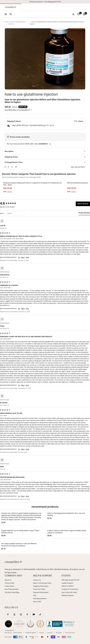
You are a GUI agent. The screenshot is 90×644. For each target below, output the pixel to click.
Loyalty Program (67, 583)
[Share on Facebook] (5, 167)
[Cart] (84, 14)
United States (17, 633)
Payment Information (41, 592)
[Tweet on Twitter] (12, 167)
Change (81, 121)
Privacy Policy (9, 583)
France (42, 633)
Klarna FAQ (37, 602)
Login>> (10, 192)
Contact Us (37, 580)
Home (7, 22)
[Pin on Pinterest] (8, 167)
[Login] (73, 14)
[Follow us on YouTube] (34, 614)
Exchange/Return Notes (14, 162)
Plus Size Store (70, 633)
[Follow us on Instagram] (21, 614)
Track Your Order (39, 589)
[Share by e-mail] (16, 167)
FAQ (35, 595)
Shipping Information (41, 586)
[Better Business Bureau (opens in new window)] (61, 624)
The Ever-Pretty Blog (12, 592)
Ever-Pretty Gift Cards (69, 592)
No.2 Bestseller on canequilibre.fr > (18, 110)
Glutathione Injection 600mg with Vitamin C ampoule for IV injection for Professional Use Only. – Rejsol (32, 184)
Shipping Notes (11, 157)
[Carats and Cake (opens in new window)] (19, 624)
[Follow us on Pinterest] (27, 614)
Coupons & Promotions (70, 589)
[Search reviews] (15, 214)
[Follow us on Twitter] (14, 614)
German (50, 633)
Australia (59, 633)
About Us (8, 580)
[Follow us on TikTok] (40, 614)
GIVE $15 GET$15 (68, 586)
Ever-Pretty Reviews (12, 589)
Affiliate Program (68, 595)
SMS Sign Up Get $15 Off (70, 580)
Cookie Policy (9, 586)
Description (9, 151)
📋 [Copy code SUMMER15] (50, 144)
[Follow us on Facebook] (8, 614)
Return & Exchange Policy (42, 583)
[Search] (11, 14)
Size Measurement (40, 598)
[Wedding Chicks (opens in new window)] (8, 624)
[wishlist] (79, 14)
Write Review (83, 204)
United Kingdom (31, 633)
